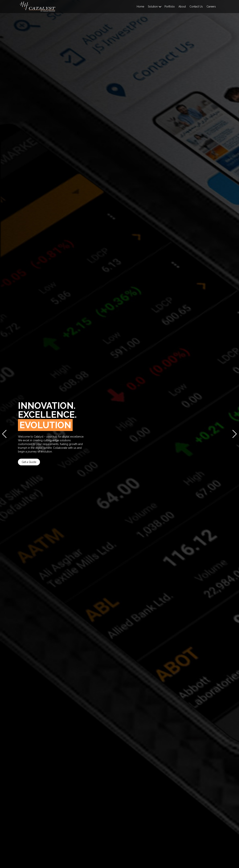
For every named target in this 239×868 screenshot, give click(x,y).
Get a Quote (29, 462)
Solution (153, 7)
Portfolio (170, 7)
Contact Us (196, 7)
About (182, 7)
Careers (211, 7)
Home (140, 7)
